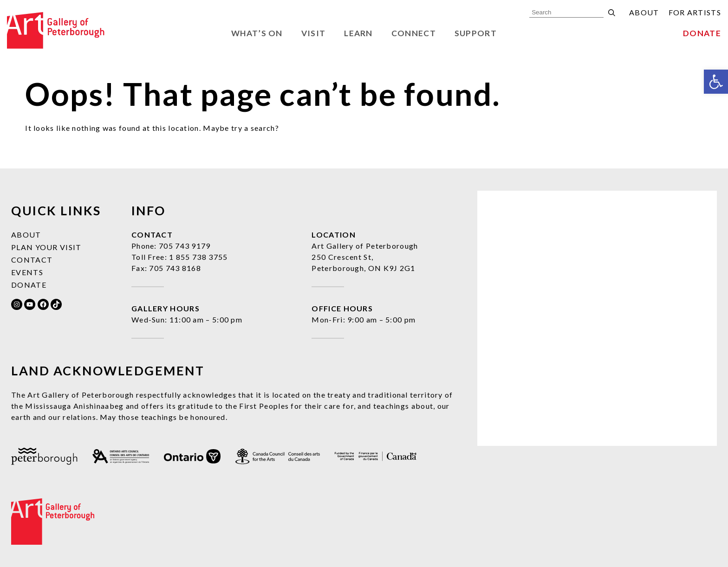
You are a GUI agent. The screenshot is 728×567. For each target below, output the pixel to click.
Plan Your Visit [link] (46, 247)
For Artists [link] (695, 12)
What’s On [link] (257, 33)
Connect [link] (414, 33)
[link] (716, 82)
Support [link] (476, 33)
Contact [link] (32, 260)
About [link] (644, 12)
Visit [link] (314, 33)
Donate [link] (702, 33)
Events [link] (27, 272)
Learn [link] (358, 33)
